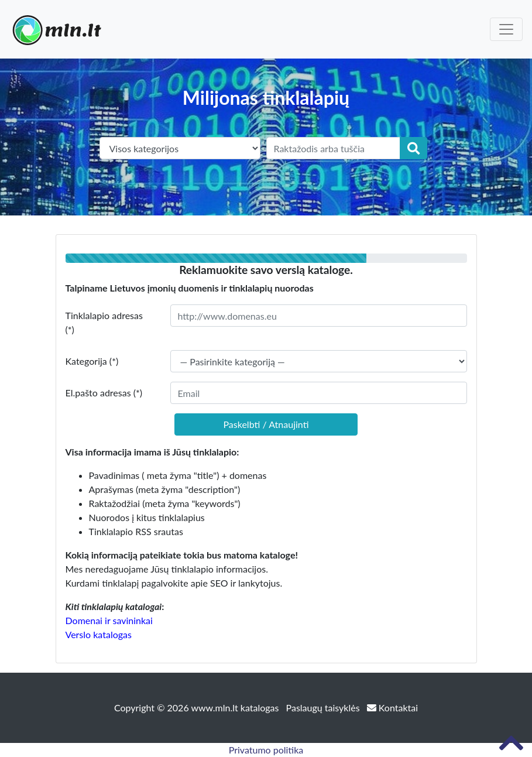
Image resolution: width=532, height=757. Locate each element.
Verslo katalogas (99, 634)
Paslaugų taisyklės (324, 708)
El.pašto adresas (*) (104, 393)
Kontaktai (392, 708)
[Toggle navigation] (506, 29)
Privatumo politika (266, 750)
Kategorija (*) (92, 361)
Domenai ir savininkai (109, 620)
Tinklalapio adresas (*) (104, 322)
